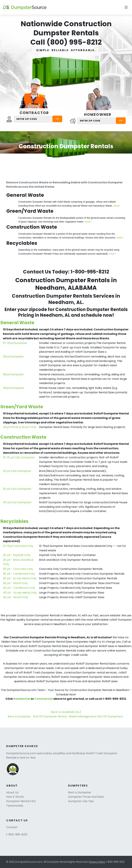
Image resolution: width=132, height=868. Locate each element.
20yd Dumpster (13, 357)
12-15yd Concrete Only (18, 546)
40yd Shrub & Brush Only (20, 427)
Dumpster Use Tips (81, 801)
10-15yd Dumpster (15, 343)
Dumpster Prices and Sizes (86, 797)
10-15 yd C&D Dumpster (19, 457)
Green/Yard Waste (22, 407)
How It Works (15, 797)
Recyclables (14, 521)
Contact (12, 827)
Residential (22, 699)
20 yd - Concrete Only (18, 569)
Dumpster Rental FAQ (21, 801)
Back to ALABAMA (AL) (66, 712)
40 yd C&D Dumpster (17, 502)
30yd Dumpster (13, 374)
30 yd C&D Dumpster (17, 489)
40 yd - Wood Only (16, 597)
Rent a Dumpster (19, 716)
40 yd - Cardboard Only (19, 588)
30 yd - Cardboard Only (19, 574)
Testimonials (15, 806)
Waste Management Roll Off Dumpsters (96, 716)
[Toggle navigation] (126, 7)
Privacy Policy (97, 862)
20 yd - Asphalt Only (17, 555)
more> (117, 206)
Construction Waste (23, 437)
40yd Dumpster (14, 388)
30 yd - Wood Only (15, 583)
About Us (12, 792)
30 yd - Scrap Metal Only (20, 578)
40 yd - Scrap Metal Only (20, 593)
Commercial (44, 699)
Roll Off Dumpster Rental (50, 716)
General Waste (17, 323)
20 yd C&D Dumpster (17, 471)
